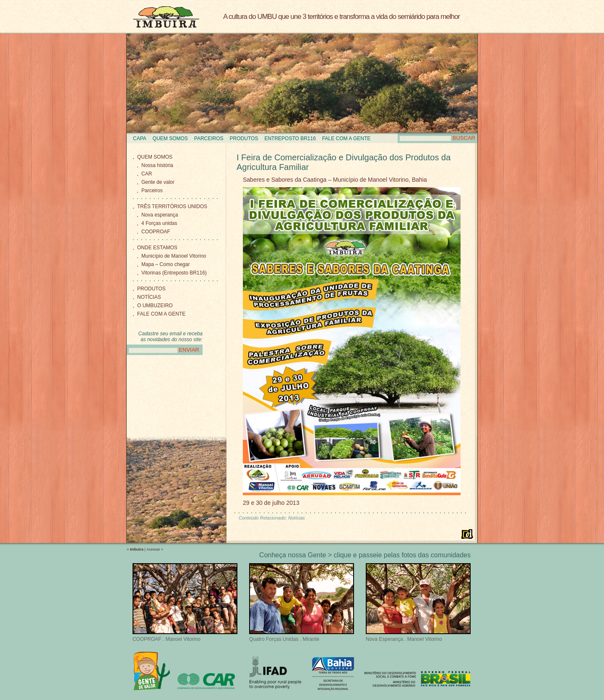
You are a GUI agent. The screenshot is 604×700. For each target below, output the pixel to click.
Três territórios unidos (172, 206)
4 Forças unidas (159, 223)
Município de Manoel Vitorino (174, 256)
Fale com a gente (346, 138)
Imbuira (166, 17)
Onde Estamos (157, 248)
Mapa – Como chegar (165, 264)
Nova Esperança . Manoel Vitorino (418, 603)
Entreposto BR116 (290, 138)
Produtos (244, 138)
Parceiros (209, 138)
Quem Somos (170, 138)
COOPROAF (156, 232)
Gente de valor (158, 182)
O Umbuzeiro (155, 306)
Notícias (149, 297)
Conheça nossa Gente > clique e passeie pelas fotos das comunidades (365, 555)
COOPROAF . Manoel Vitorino (185, 603)
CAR (147, 174)
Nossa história (157, 165)
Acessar (153, 549)
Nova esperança (160, 215)
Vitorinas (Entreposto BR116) (174, 273)
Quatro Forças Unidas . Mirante (302, 603)
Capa (140, 138)
